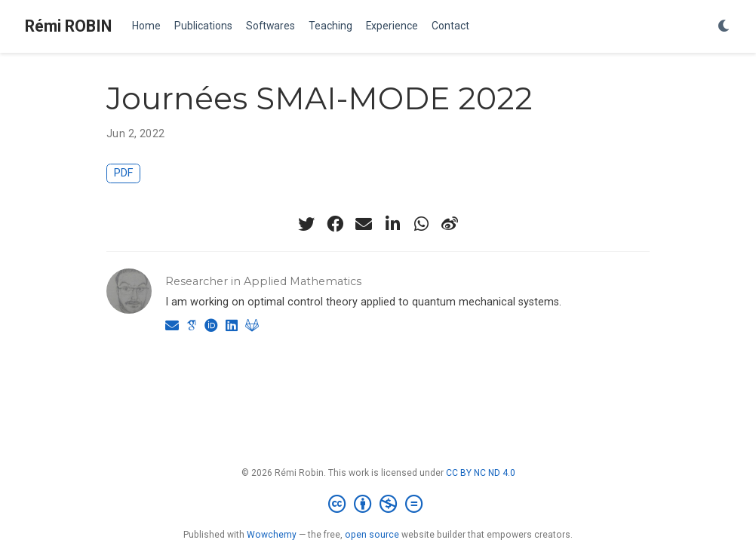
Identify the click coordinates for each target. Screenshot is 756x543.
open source (372, 535)
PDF (123, 173)
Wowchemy (272, 535)
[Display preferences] (724, 27)
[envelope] (364, 224)
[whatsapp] (421, 224)
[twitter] (306, 224)
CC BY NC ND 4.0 (481, 473)
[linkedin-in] (392, 224)
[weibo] (450, 224)
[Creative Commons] (378, 505)
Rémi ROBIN (68, 26)
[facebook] (335, 224)
